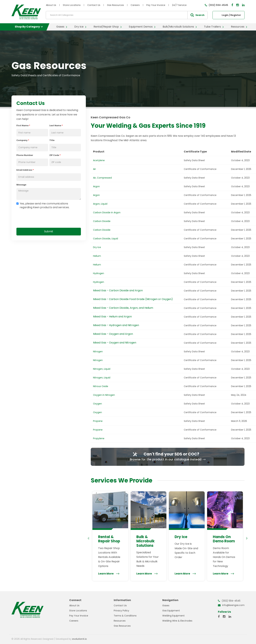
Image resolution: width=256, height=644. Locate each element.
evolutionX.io (80, 639)
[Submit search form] (197, 15)
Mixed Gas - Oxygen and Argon (113, 334)
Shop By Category (27, 27)
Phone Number (25, 155)
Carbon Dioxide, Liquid (106, 239)
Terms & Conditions (125, 616)
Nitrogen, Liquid (102, 369)
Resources (238, 27)
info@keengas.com (233, 605)
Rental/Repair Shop (106, 27)
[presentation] (41, 218)
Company (23, 140)
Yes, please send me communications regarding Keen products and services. (43, 206)
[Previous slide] (88, 539)
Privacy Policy (121, 611)
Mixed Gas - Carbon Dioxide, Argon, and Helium (123, 308)
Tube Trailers (212, 27)
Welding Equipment (173, 616)
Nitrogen (98, 352)
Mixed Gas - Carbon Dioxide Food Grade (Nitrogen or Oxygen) (133, 299)
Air (94, 169)
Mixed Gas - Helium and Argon (112, 317)
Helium (97, 256)
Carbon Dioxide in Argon (107, 212)
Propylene (99, 438)
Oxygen (97, 404)
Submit (49, 231)
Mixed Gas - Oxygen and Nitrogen (115, 343)
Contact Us (94, 5)
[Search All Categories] (127, 15)
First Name (23, 126)
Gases (60, 27)
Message (21, 185)
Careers (135, 5)
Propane (98, 421)
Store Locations (72, 5)
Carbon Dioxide (102, 221)
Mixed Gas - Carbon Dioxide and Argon (118, 290)
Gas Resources (115, 5)
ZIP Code (55, 155)
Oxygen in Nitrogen (104, 395)
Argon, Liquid (100, 204)
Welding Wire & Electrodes (177, 621)
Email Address (25, 170)
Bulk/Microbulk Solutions (178, 27)
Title (52, 140)
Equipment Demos (141, 27)
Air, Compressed (102, 178)
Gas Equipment (171, 611)
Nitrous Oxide (101, 386)
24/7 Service (179, 5)
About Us (51, 5)
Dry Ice (79, 27)
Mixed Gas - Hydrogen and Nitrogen (116, 325)
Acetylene (99, 160)
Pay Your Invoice (156, 5)
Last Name (56, 126)
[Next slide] (247, 539)
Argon (96, 186)
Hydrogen (99, 273)
